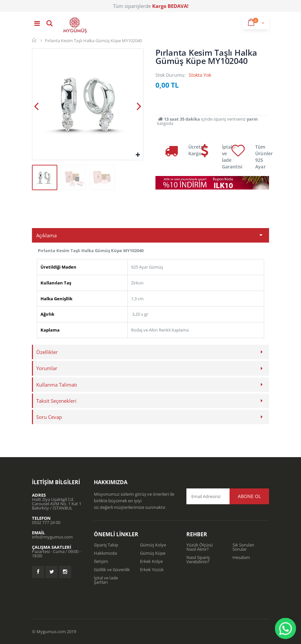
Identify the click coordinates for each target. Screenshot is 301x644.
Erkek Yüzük (152, 570)
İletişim (101, 561)
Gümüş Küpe (153, 553)
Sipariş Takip (106, 545)
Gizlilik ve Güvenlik (112, 570)
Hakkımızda (105, 553)
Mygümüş (34, 40)
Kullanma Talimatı (57, 385)
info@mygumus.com (52, 537)
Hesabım (241, 557)
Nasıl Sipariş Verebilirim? (198, 559)
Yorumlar (47, 368)
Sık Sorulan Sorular (243, 547)
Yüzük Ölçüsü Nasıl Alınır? (200, 547)
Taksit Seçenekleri (56, 401)
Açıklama (46, 235)
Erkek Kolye (151, 561)
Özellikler (47, 352)
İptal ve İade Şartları (106, 580)
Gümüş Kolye (153, 545)
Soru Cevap (49, 417)
